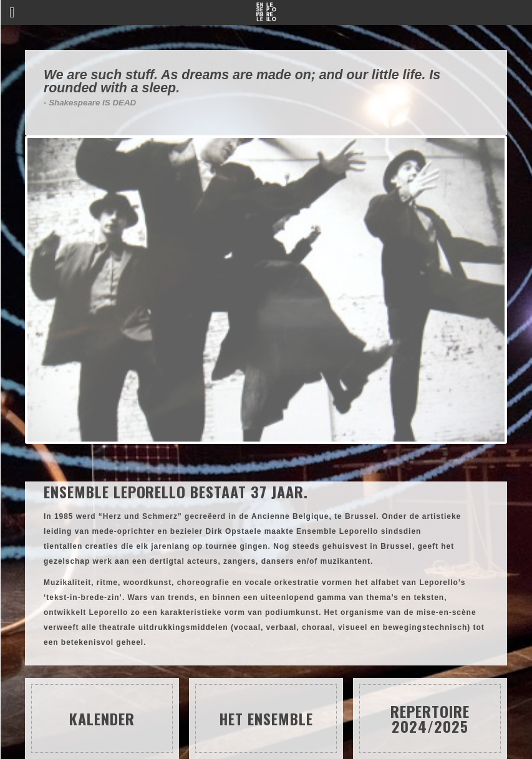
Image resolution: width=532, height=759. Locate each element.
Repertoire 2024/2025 (430, 718)
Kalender (102, 718)
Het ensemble (266, 718)
